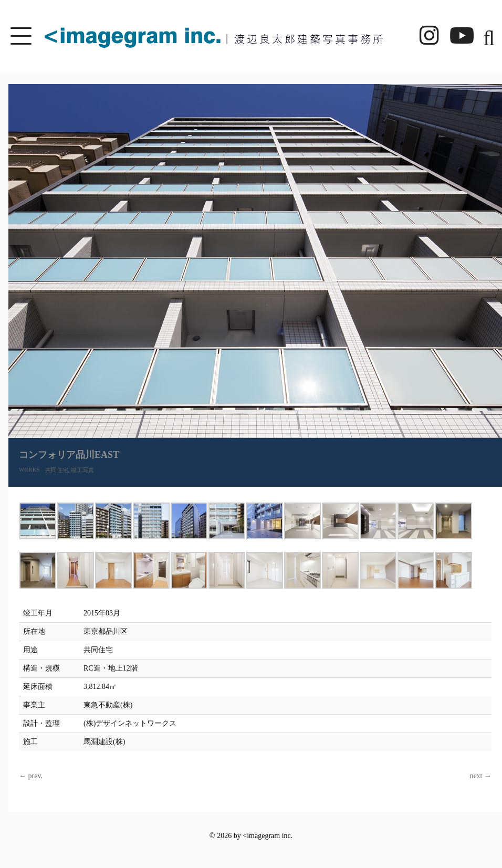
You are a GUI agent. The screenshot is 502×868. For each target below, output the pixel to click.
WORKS (29, 469)
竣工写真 (82, 470)
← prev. (31, 776)
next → (480, 776)
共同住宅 (57, 470)
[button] (486, 37)
